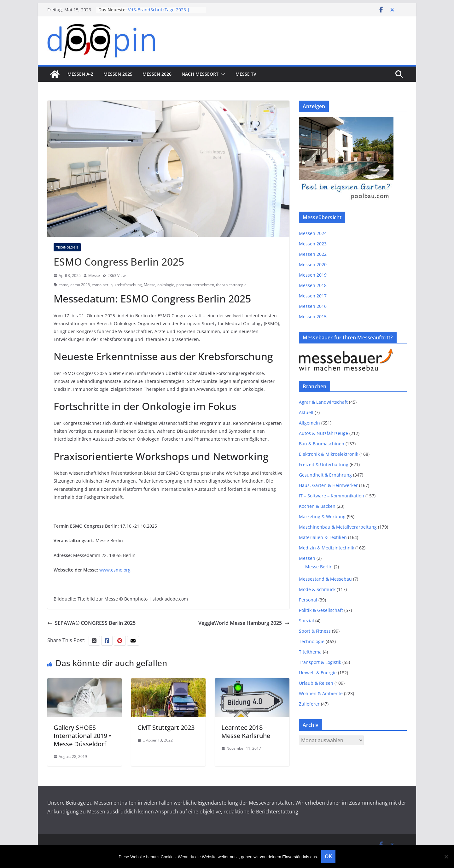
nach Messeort (200, 74)
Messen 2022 (313, 254)
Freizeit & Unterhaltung (324, 464)
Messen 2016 (313, 306)
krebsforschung (128, 285)
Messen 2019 (313, 275)
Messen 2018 (313, 285)
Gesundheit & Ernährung (325, 475)
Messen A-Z (80, 74)
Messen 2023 (313, 244)
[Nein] (446, 857)
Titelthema (310, 652)
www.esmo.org (115, 570)
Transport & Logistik (320, 662)
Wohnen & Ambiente (321, 693)
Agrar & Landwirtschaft (323, 402)
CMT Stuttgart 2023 (166, 727)
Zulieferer (309, 704)
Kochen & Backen (317, 506)
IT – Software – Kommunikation (332, 496)
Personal (308, 600)
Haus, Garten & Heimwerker (328, 485)
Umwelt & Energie (318, 673)
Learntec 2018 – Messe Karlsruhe (246, 732)
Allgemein (309, 423)
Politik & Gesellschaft (321, 610)
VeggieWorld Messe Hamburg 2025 (244, 623)
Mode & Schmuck (317, 589)
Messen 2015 (313, 317)
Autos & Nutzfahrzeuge (323, 433)
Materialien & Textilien (323, 537)
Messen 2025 (118, 74)
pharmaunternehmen (195, 285)
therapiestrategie (231, 285)
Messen (307, 558)
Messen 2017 (313, 296)
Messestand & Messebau (325, 579)
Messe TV (246, 74)
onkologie (166, 285)
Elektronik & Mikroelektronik (329, 454)
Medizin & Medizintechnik (326, 548)
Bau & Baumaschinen (322, 444)
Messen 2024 (313, 233)
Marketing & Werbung (322, 516)
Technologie (67, 247)
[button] (222, 74)
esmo (64, 285)
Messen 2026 (157, 74)
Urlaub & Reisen (316, 683)
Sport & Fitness (315, 631)
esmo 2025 (80, 285)
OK (328, 856)
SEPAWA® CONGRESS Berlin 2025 (91, 623)
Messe (94, 276)
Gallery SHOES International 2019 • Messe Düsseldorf (82, 736)
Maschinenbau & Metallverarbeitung (338, 527)
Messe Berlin (319, 567)
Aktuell (306, 412)
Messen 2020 (313, 264)
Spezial (306, 621)
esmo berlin (102, 285)
